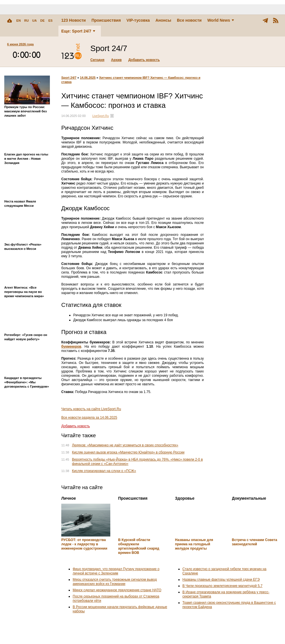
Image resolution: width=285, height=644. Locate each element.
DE (42, 21)
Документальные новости (249, 500)
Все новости (189, 20)
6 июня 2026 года (20, 44)
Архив (116, 60)
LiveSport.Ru (101, 116)
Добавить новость (144, 60)
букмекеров (71, 347)
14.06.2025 (88, 78)
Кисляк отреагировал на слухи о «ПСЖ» (104, 471)
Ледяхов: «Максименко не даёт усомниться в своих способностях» (125, 445)
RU (27, 21)
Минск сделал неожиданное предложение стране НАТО (117, 590)
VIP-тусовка (138, 20)
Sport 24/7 (69, 78)
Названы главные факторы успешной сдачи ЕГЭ (221, 580)
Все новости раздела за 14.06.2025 (89, 418)
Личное (69, 498)
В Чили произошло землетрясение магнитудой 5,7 (222, 586)
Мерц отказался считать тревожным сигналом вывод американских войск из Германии (115, 582)
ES (51, 21)
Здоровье (185, 498)
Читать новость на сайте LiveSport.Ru (91, 409)
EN (18, 21)
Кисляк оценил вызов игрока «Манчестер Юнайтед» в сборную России (128, 452)
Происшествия (106, 20)
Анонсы (163, 20)
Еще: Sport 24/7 (78, 31)
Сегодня (97, 60)
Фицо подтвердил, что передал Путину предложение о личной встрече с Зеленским (116, 571)
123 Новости (74, 20)
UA (34, 21)
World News (221, 20)
